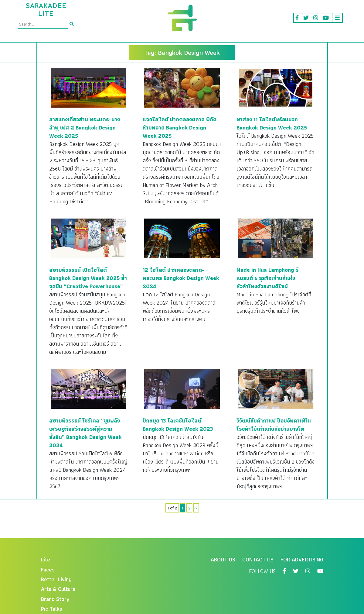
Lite (46, 559)
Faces (48, 569)
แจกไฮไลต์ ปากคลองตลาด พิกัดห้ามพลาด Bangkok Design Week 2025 (180, 128)
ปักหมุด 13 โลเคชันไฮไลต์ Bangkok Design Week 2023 (178, 425)
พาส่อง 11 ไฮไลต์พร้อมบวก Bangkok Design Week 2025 (272, 123)
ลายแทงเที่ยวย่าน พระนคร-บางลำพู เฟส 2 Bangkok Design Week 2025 (85, 128)
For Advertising (302, 559)
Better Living (56, 579)
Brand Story (55, 599)
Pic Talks (52, 609)
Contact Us (258, 559)
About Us (223, 559)
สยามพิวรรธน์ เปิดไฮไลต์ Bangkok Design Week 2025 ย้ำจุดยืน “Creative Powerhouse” (88, 278)
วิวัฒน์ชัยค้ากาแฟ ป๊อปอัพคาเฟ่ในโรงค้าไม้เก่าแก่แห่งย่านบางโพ (274, 425)
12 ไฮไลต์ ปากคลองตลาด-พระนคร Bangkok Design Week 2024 (181, 278)
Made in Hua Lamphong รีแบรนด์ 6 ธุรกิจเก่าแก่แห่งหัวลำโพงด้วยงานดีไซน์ (268, 278)
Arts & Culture (58, 589)
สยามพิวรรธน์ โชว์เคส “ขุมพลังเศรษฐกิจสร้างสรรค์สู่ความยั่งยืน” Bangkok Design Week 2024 (85, 433)
